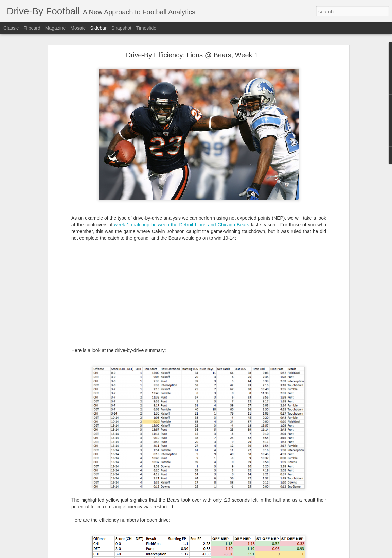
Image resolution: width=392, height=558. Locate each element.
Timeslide (146, 28)
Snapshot (121, 28)
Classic (11, 28)
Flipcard (32, 28)
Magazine (56, 28)
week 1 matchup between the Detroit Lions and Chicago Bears (182, 225)
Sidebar (99, 28)
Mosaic (78, 28)
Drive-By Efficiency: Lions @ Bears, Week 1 (192, 55)
